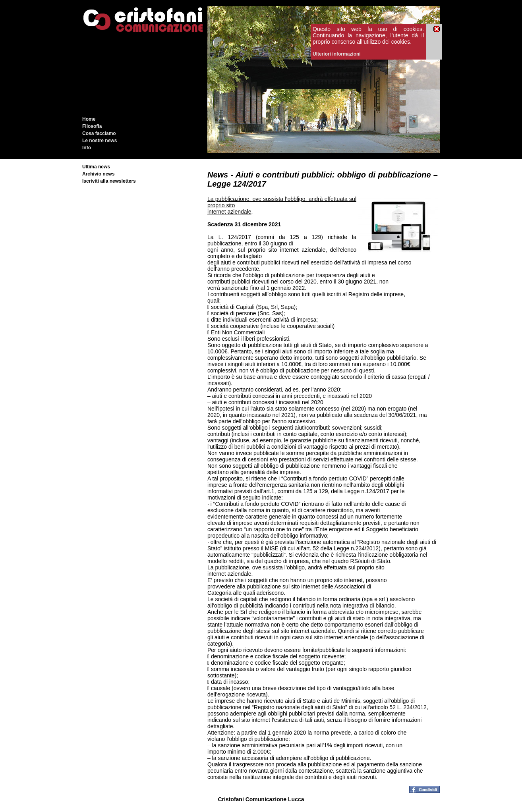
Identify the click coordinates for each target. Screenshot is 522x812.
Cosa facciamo (99, 133)
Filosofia (92, 126)
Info (87, 148)
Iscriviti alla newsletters (109, 181)
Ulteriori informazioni (337, 54)
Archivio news (98, 174)
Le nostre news (100, 141)
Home (89, 119)
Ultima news (96, 167)
